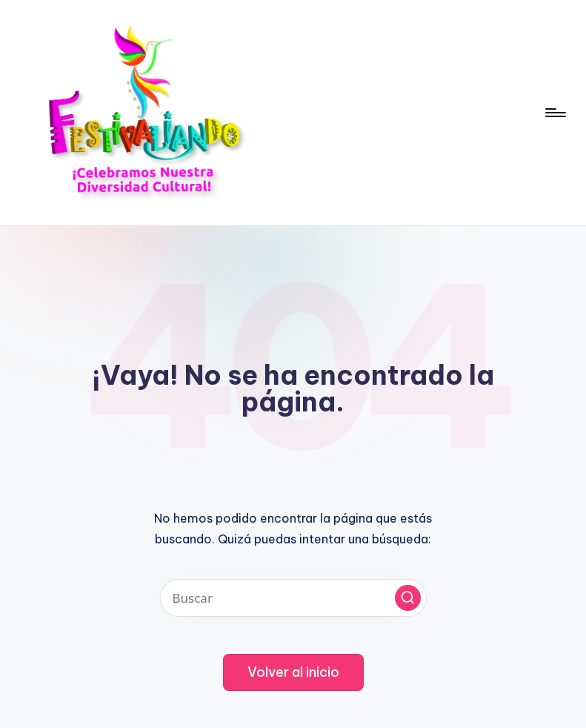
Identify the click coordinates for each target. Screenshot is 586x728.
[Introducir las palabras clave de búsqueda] (293, 598)
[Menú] (555, 113)
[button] (408, 598)
